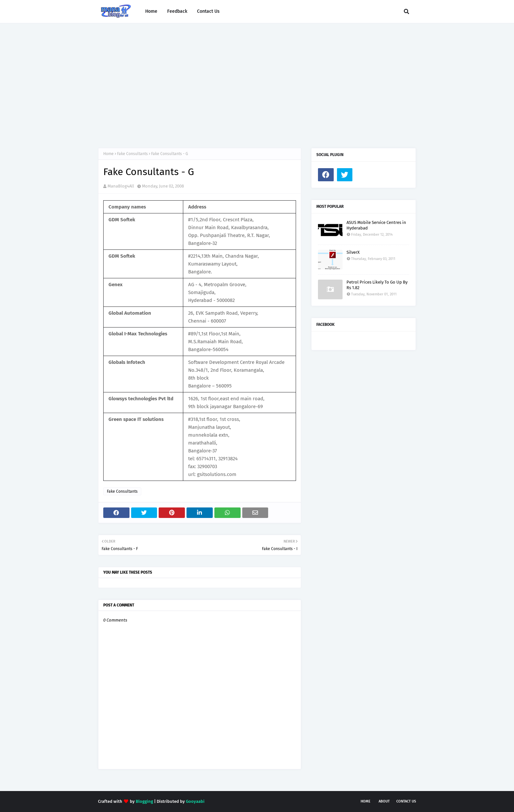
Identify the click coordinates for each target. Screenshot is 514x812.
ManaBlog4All (121, 186)
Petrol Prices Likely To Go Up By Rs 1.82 (377, 285)
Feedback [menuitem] (177, 11)
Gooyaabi (195, 801)
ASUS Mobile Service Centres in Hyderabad (376, 225)
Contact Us (406, 801)
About (384, 801)
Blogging (144, 801)
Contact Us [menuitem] (208, 11)
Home (109, 154)
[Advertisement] (257, 79)
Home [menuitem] (151, 11)
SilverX (353, 252)
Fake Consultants (132, 154)
